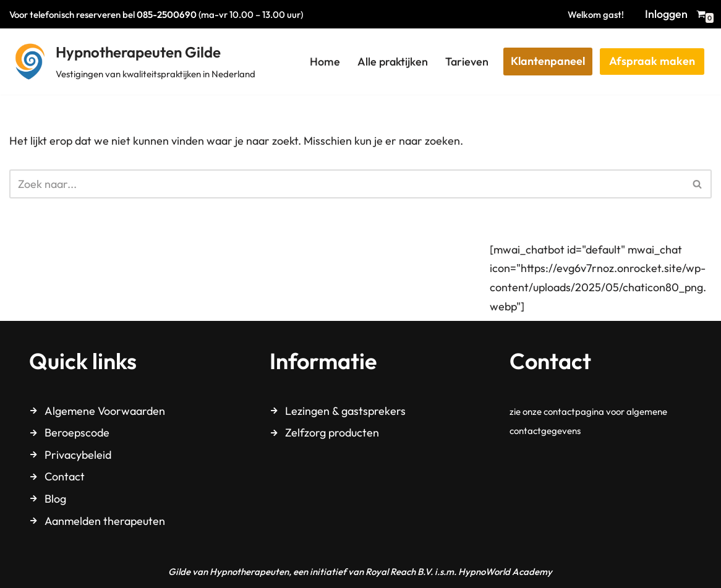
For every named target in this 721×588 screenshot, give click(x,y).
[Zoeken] (347, 184)
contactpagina (574, 411)
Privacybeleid (78, 455)
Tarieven (467, 62)
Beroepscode (77, 432)
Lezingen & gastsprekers (345, 411)
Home (325, 62)
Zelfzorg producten (332, 432)
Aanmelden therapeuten (105, 521)
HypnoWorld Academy (505, 572)
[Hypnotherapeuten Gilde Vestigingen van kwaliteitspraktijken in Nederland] (132, 62)
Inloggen (666, 14)
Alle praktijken (393, 62)
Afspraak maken (652, 61)
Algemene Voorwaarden (105, 411)
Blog (55, 499)
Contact (65, 476)
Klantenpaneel (548, 61)
